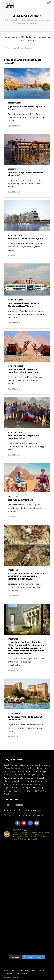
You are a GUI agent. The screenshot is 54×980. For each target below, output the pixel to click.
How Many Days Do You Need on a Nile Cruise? (25, 174)
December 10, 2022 (15, 714)
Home (6, 971)
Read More (14, 126)
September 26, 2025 (15, 432)
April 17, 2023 (13, 639)
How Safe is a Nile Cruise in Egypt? (25, 239)
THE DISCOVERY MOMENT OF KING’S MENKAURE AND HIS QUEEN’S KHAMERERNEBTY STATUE (26, 576)
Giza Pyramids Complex (20, 500)
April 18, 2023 (13, 570)
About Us (10, 973)
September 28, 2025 (15, 300)
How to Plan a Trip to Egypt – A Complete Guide (23, 437)
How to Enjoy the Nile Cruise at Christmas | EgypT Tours (23, 305)
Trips (13, 971)
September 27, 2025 (15, 366)
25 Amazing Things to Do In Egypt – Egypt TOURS (26, 718)
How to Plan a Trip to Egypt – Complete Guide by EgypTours (23, 371)
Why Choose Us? (22, 973)
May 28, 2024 (13, 496)
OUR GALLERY (42, 971)
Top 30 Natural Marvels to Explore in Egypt (26, 108)
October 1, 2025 (14, 169)
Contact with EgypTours (26, 971)
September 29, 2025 (15, 235)
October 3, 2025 (14, 103)
